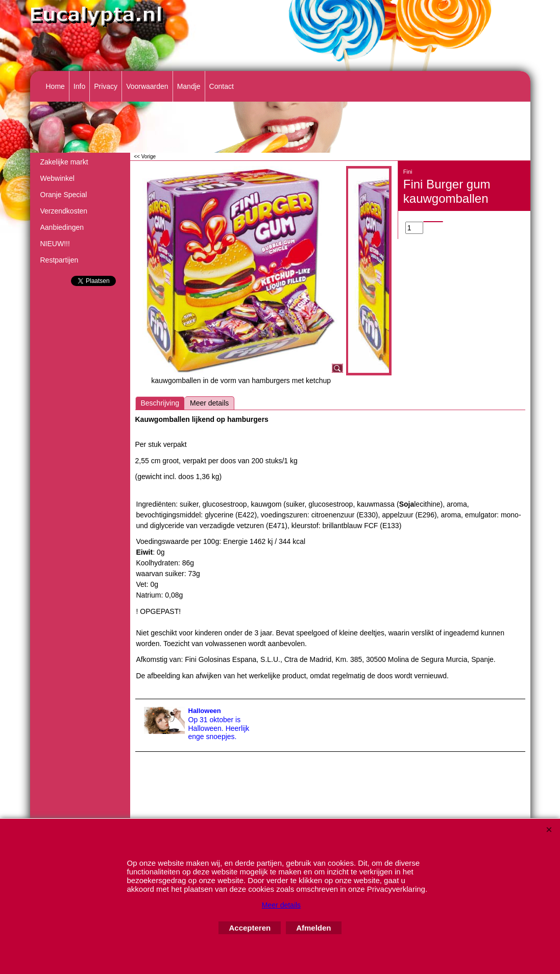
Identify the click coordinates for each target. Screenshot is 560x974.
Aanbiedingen (62, 227)
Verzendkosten (64, 211)
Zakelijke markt (64, 162)
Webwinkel (57, 178)
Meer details (209, 403)
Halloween (205, 711)
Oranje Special (64, 195)
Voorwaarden (147, 86)
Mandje (189, 86)
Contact (222, 86)
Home (55, 86)
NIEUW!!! (55, 244)
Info (79, 86)
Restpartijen (59, 260)
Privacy (106, 86)
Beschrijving (160, 403)
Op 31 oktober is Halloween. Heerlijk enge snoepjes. (219, 728)
